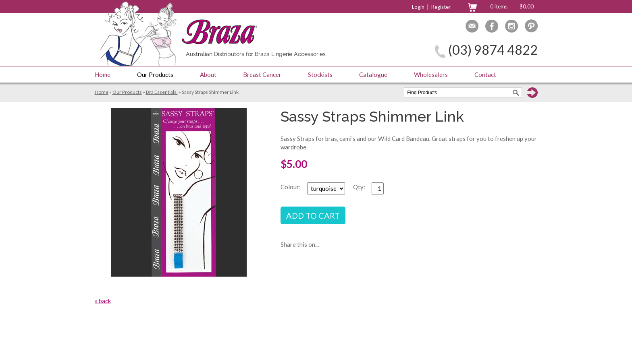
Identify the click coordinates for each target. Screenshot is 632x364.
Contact (485, 74)
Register (441, 7)
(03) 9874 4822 (493, 50)
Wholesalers (431, 74)
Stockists (320, 74)
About (208, 74)
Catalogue (373, 74)
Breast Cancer (262, 74)
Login (418, 7)
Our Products (155, 74)
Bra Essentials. (162, 92)
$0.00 (527, 6)
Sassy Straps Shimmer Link (210, 92)
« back (103, 301)
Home (103, 74)
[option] (179, 192)
